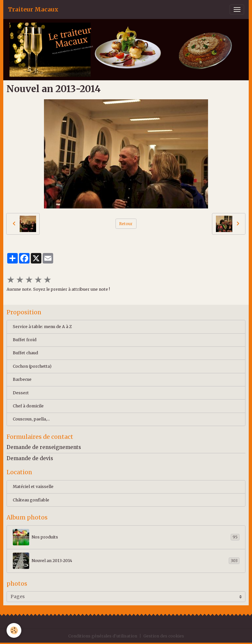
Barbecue (22, 379)
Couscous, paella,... (31, 419)
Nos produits (126, 537)
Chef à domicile (28, 406)
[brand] (33, 10)
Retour (126, 224)
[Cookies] (14, 630)
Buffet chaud (25, 353)
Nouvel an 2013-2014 (126, 561)
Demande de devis (30, 458)
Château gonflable (31, 500)
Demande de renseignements (44, 447)
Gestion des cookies (164, 636)
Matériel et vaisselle (33, 487)
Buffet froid (25, 340)
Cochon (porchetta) (32, 366)
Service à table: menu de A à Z (42, 327)
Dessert (21, 393)
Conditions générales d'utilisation (103, 636)
